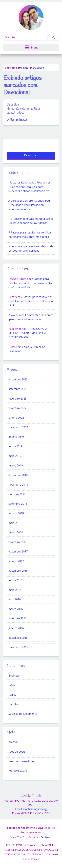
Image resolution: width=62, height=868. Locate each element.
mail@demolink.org (35, 809)
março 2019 (16, 465)
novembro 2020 (18, 427)
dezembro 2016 (18, 571)
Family (12, 695)
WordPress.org (18, 771)
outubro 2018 (17, 494)
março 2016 (16, 609)
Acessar (13, 742)
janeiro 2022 (16, 418)
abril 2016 (15, 599)
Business (14, 676)
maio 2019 (15, 456)
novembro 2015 (18, 647)
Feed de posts (17, 752)
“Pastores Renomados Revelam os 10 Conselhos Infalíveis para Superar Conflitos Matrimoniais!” (30, 187)
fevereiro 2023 (17, 399)
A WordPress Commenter (24, 315)
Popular (13, 704)
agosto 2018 (16, 513)
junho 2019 (15, 446)
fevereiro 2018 (17, 542)
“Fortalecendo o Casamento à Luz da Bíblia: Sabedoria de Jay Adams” (31, 221)
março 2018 (16, 532)
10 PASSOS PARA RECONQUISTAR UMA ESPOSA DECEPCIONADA (28, 333)
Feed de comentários (21, 761)
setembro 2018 (18, 504)
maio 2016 (15, 590)
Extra (12, 685)
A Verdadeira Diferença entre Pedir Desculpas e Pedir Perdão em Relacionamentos (30, 205)
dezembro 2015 (18, 638)
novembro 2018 (18, 485)
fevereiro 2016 (17, 618)
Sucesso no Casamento (23, 714)
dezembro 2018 (18, 475)
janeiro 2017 (16, 561)
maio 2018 (15, 523)
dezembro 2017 (18, 551)
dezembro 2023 (18, 379)
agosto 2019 (16, 437)
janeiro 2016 (16, 628)
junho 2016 (15, 580)
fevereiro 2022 (17, 408)
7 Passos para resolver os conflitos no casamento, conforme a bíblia (30, 235)
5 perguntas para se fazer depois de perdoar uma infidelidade (31, 248)
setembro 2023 (18, 389)
